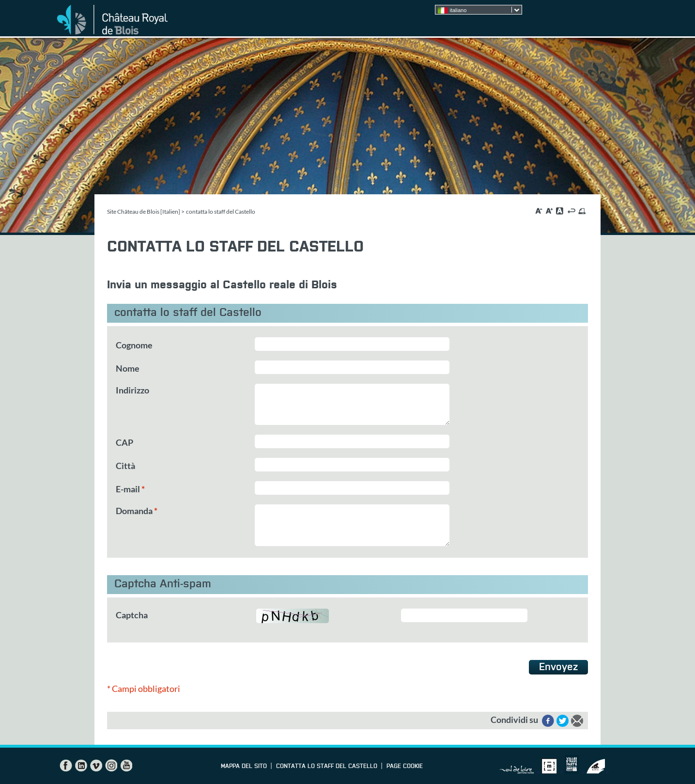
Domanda (137, 511)
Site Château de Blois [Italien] (144, 212)
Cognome (134, 345)
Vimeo (96, 766)
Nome (128, 368)
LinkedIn (81, 766)
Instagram (111, 766)
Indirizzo (132, 390)
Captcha (132, 615)
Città (125, 466)
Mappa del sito (244, 767)
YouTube (126, 766)
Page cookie (405, 767)
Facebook (66, 766)
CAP (124, 442)
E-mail (130, 489)
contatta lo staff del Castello (327, 767)
